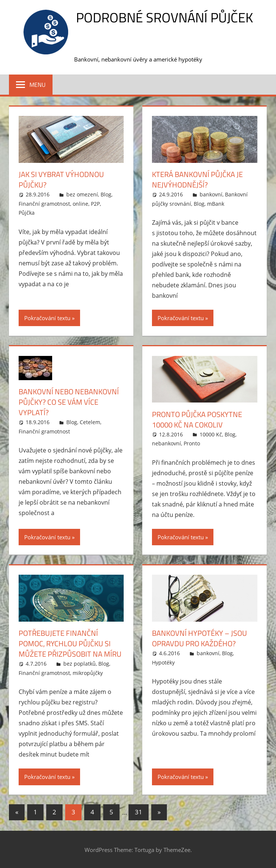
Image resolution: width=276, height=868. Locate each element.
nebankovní (166, 443)
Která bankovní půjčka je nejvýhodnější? (197, 179)
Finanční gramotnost (44, 204)
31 (139, 812)
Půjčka (27, 213)
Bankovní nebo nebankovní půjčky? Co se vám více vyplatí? (69, 402)
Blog (106, 194)
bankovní (211, 194)
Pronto (192, 443)
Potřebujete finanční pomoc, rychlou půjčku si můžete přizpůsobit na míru (70, 643)
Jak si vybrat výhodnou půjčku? (61, 179)
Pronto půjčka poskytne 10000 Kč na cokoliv (197, 419)
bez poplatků (80, 664)
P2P (95, 204)
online (80, 204)
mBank (216, 204)
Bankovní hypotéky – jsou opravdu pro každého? (199, 638)
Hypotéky (163, 662)
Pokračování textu (47, 318)
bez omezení (82, 194)
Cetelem (90, 422)
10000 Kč (211, 434)
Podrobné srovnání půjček (164, 17)
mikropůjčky (88, 673)
